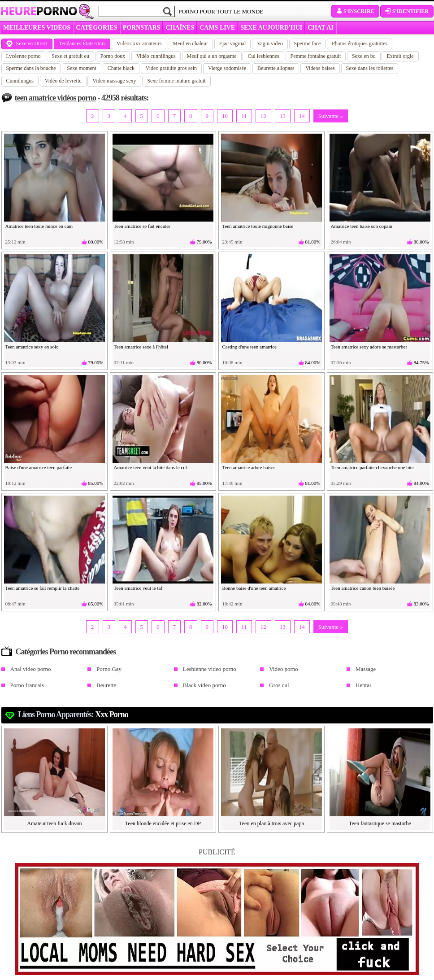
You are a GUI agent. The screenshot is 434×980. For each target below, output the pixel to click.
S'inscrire (355, 11)
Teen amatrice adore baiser (249, 467)
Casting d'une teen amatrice (250, 347)
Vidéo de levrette (63, 81)
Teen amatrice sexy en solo (32, 347)
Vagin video (270, 44)
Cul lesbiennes (263, 56)
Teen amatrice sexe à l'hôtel (141, 347)
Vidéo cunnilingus (156, 56)
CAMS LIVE (217, 28)
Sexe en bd (364, 56)
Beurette (106, 685)
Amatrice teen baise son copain (362, 226)
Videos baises (320, 68)
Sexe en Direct (27, 44)
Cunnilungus (20, 81)
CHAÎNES (180, 28)
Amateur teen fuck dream (54, 823)
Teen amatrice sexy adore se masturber (369, 347)
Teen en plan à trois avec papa (271, 823)
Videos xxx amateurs (139, 44)
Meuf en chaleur (190, 44)
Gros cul (279, 685)
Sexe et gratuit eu (70, 56)
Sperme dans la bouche (31, 68)
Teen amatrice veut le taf (138, 588)
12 (263, 116)
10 (225, 116)
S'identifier (407, 11)
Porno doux (113, 56)
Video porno (284, 669)
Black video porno (204, 685)
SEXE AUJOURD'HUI (271, 28)
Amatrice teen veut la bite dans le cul (150, 467)
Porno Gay (109, 669)
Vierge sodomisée (227, 68)
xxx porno (112, 714)
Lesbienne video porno (210, 669)
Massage (366, 669)
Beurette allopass (276, 68)
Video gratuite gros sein (171, 68)
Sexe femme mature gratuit (176, 81)
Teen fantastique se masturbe (380, 823)
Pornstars (142, 28)
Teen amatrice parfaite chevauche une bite (372, 467)
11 (244, 116)
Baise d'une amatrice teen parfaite (39, 467)
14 (302, 116)
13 (283, 116)
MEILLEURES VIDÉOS (37, 28)
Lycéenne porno (24, 56)
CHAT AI (320, 28)
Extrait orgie (400, 56)
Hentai (363, 685)
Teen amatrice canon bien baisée (363, 588)
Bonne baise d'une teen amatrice (254, 588)
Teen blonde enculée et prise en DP (163, 823)
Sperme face (308, 44)
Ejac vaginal (233, 44)
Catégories (96, 28)
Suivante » (331, 116)
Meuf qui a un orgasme (212, 56)
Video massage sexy (114, 81)
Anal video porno (31, 669)
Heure (39, 11)
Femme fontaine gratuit (316, 56)
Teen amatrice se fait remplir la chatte (43, 588)
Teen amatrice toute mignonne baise (258, 226)
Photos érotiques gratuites (360, 44)
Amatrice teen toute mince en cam (39, 226)
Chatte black (121, 68)
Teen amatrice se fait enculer (142, 226)
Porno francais (27, 685)
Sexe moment (82, 68)
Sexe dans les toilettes (370, 68)
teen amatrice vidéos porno (55, 98)
